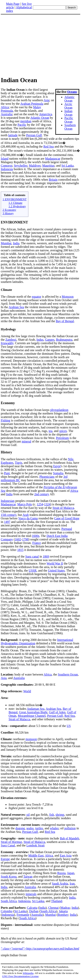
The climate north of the (16, 297)
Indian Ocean (68, 113)
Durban (34, 911)
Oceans (72, 92)
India (16, 243)
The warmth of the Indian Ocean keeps (26, 410)
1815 (20, 550)
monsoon (31, 739)
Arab (26, 515)
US (69, 726)
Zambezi (11, 340)
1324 (47, 504)
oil (28, 815)
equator (37, 297)
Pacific (22, 125)
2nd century (42, 494)
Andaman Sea (36, 709)
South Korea (9, 877)
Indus (40, 340)
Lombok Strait (36, 845)
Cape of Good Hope (67, 518)
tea (51, 431)
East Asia (66, 856)
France (37, 543)
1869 (46, 556)
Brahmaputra (64, 340)
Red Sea (49, 146)
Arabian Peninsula (32, 104)
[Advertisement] (34, 45)
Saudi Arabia (60, 884)
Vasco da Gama (28, 518)
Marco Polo (25, 504)
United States (56, 570)
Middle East (36, 856)
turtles (39, 828)
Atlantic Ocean (69, 99)
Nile (71, 459)
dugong (20, 828)
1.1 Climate (15, 203)
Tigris (19, 463)
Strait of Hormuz (11, 842)
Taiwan (28, 877)
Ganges (50, 340)
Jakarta (63, 911)
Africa (5, 107)
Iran (72, 884)
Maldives (35, 166)
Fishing (5, 420)
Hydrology (8, 329)
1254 (40, 504)
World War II (55, 563)
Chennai (54, 908)
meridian (26, 121)
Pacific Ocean (69, 120)
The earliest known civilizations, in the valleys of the (34, 459)
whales (54, 828)
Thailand (57, 901)
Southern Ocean (70, 127)
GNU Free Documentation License (20, 976)
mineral (27, 441)
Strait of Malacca (63, 508)
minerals (31, 894)
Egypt (57, 466)
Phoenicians (47, 477)
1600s (36, 536)
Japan (71, 873)
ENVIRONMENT (14, 222)
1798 (25, 539)
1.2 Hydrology (17, 206)
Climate (6, 290)
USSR (33, 570)
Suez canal (32, 556)
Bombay (63, 915)
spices (63, 431)
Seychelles (21, 166)
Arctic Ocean (68, 106)
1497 (7, 522)
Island (5, 159)
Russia (61, 873)
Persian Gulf (34, 135)
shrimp (60, 815)
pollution (70, 828)
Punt (7, 473)
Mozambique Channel (32, 716)
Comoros (7, 166)
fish (52, 815)
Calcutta (32, 908)
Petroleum (62, 438)
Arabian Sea (16, 307)
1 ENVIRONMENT (15, 199)
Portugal (67, 529)
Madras (65, 908)
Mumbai (6, 243)
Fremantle (23, 915)
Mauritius (48, 166)
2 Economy (9, 210)
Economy (8, 403)
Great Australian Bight (33, 712)
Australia (7, 114)
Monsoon (68, 297)
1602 (18, 539)
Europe (5, 859)
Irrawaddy (7, 343)
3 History (8, 213)
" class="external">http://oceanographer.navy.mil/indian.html (40, 949)
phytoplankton (59, 410)
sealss (30, 828)
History (6, 452)
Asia (46, 100)
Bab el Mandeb (69, 838)
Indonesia (7, 169)
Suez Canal (8, 845)
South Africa (9, 901)
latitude (13, 135)
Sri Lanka (68, 166)
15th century (9, 515)
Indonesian (8, 501)
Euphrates (7, 463)
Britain (53, 180)
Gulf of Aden (57, 712)
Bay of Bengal (65, 321)
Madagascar (53, 159)
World (27, 691)
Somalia (58, 473)
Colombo (7, 911)
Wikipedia (28, 973)
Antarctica (46, 114)
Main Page (13, 4)
